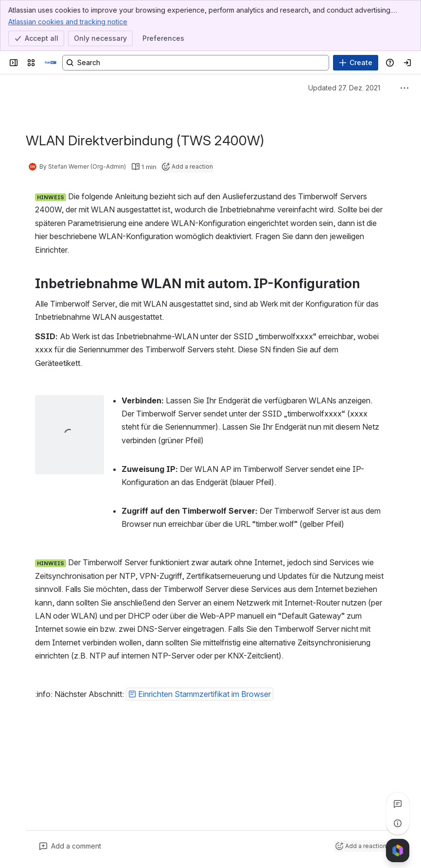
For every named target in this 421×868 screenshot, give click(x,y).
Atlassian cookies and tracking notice (68, 21)
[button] (200, 694)
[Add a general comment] (70, 846)
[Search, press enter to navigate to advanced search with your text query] (196, 63)
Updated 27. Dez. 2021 (344, 88)
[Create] (356, 63)
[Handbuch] (51, 63)
